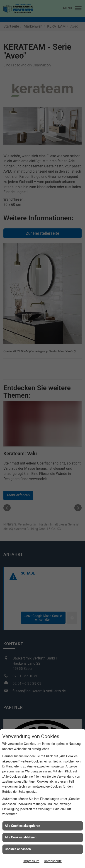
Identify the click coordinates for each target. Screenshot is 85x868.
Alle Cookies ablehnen (21, 837)
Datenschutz (53, 861)
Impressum (31, 861)
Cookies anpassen (18, 849)
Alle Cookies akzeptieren (22, 826)
